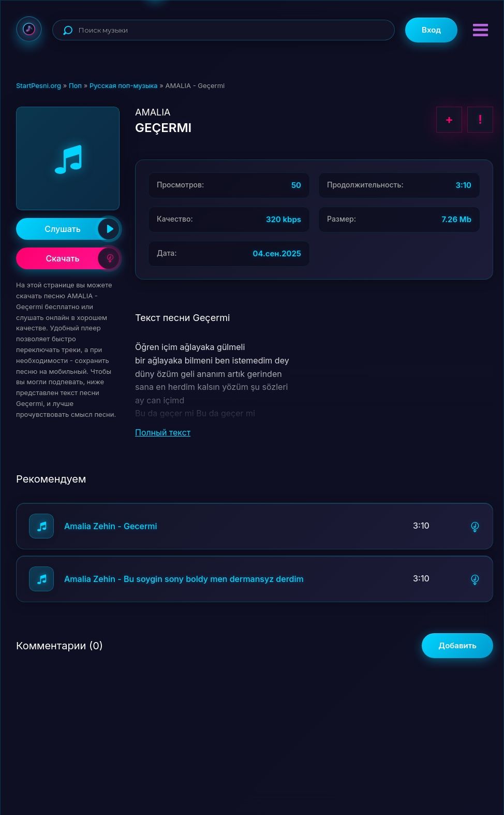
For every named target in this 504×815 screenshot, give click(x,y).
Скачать (83, 258)
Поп (75, 85)
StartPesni (29, 29)
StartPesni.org (39, 85)
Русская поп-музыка (124, 85)
